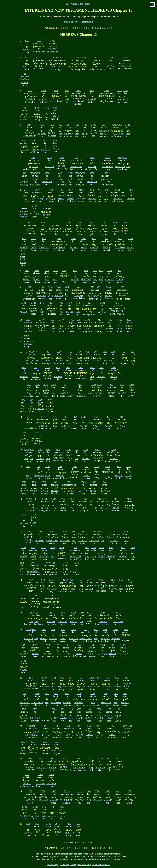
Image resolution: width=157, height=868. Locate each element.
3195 (97, 449)
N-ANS (41, 328)
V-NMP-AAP (125, 66)
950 (122, 287)
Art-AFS (74, 247)
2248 (51, 190)
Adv (51, 67)
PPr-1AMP (51, 199)
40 (117, 791)
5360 (39, 41)
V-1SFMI (40, 783)
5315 (72, 320)
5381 (38, 58)
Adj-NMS (29, 133)
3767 (48, 466)
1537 (53, 320)
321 (86, 629)
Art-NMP (103, 312)
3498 (105, 629)
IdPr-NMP (111, 66)
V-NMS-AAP (86, 638)
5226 (83, 532)
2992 (132, 384)
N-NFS (39, 49)
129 (79, 352)
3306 (53, 41)
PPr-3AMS (65, 426)
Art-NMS (42, 134)
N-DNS (55, 116)
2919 (35, 141)
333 (59, 238)
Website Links (116, 857)
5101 (131, 190)
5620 (26, 190)
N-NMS (52, 133)
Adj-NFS (104, 134)
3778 (78, 58)
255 (47, 563)
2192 (28, 320)
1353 (29, 384)
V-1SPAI (51, 621)
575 (44, 807)
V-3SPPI (47, 361)
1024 (33, 742)
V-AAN (72, 329)
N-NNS (79, 361)
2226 (59, 352)
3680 (121, 417)
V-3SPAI (34, 491)
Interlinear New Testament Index (78, 22)
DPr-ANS (111, 556)
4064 (78, 287)
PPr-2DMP (104, 232)
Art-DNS (83, 491)
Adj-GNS (101, 393)
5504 (47, 270)
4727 (33, 563)
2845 (94, 125)
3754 (81, 580)
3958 (50, 400)
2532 (125, 90)
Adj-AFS (89, 589)
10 (93, 28)
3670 (69, 482)
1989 (45, 742)
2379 (41, 320)
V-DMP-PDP (52, 540)
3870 (51, 612)
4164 (42, 287)
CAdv (89, 621)
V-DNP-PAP (107, 166)
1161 (120, 125)
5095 (64, 759)
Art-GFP (23, 556)
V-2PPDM (59, 67)
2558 (107, 90)
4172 (69, 449)
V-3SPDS (27, 783)
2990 (97, 58)
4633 (129, 320)
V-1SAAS (60, 182)
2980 (92, 223)
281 (118, 709)
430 (69, 726)
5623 (89, 303)
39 (124, 352)
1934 (114, 449)
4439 (41, 400)
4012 (87, 352)
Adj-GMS (107, 475)
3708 (40, 774)
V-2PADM (30, 800)
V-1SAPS (103, 621)
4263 (35, 645)
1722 (47, 108)
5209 (44, 678)
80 (57, 726)
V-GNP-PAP (69, 491)
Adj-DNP (68, 134)
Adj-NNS (92, 296)
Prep (70, 67)
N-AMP (25, 82)
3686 (94, 482)
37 (65, 384)
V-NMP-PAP (37, 117)
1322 (29, 287)
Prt (29, 425)
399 (60, 466)
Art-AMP (109, 279)
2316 (55, 141)
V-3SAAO (31, 686)
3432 (24, 141)
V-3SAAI (50, 409)
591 (75, 547)
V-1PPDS (43, 426)
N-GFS (38, 66)
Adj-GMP (105, 638)
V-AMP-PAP (37, 199)
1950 (59, 58)
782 (30, 791)
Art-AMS (115, 232)
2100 (129, 499)
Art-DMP (40, 540)
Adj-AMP (43, 799)
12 (103, 28)
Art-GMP (43, 99)
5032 (89, 612)
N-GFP (33, 556)
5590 (33, 547)
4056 (31, 612)
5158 (62, 157)
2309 (35, 596)
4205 (114, 125)
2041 (71, 678)
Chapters (75, 4)
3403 (30, 90)
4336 (31, 580)
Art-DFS (120, 329)
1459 (106, 173)
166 (92, 645)
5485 (108, 287)
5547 (37, 270)
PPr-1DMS (81, 199)
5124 (111, 547)
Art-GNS (91, 393)
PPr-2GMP (68, 232)
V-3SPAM (53, 49)
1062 (52, 125)
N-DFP (29, 296)
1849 (99, 320)
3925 (114, 367)
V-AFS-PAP (97, 458)
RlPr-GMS (100, 767)
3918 (107, 157)
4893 (101, 580)
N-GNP (59, 361)
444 (47, 206)
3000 (26, 335)
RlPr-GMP (44, 247)
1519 (101, 270)
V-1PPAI (28, 329)
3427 (35, 206)
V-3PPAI (88, 329)
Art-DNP (92, 166)
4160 (123, 547)
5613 (67, 90)
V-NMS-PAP (37, 702)
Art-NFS (27, 50)
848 (25, 433)
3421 (30, 223)
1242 (79, 645)
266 (96, 352)
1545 (84, 238)
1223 (72, 58)
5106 (29, 417)
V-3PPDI (129, 800)
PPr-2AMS (47, 181)
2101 (79, 693)
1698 (81, 190)
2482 (62, 807)
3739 (44, 238)
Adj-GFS (92, 654)
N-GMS (34, 247)
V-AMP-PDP (66, 800)
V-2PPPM (78, 295)
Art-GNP (24, 654)
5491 (55, 482)
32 (25, 73)
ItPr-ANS (131, 198)
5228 (126, 532)
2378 (75, 466)
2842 (63, 499)
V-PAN (61, 198)
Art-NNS (70, 361)
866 (33, 157)
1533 (47, 352)
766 (107, 238)
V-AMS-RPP (79, 767)
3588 (27, 41)
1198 (56, 90)
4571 (47, 173)
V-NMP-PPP (76, 166)
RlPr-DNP (69, 312)
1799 (93, 693)
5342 (37, 433)
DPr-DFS (78, 67)
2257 (52, 580)
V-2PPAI (30, 767)
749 (36, 367)
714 (76, 157)
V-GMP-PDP (55, 232)
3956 (68, 125)
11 (98, 28)
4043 (117, 303)
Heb (118, 718)
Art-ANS (96, 687)
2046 (24, 173)
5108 (99, 499)
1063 (84, 58)
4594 (64, 270)
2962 (70, 190)
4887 (78, 90)
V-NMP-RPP (78, 99)
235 (77, 449)
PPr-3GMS (25, 442)
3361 (53, 58)
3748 (80, 223)
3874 (112, 726)
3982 (29, 532)
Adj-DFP (41, 295)
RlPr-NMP (80, 232)
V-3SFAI (35, 149)
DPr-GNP (48, 376)
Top (152, 5)
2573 (23, 596)
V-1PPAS (60, 475)
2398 (99, 384)
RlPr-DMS (35, 718)
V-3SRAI (24, 182)
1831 (43, 417)
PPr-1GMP (52, 589)
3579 (125, 58)
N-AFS (84, 247)
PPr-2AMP (44, 687)
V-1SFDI (118, 198)
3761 (71, 173)
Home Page (53, 864)
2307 (127, 678)
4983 (55, 108)
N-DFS (108, 295)
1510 (37, 108)
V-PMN (52, 605)
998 (92, 190)
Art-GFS (27, 67)
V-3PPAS (123, 556)
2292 (38, 190)
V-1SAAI (45, 751)
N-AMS (125, 231)
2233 (55, 223)
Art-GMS (24, 247)
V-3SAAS (65, 393)
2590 (44, 482)
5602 (48, 449)
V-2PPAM (30, 231)
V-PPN (122, 296)
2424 (27, 270)
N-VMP (57, 735)
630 (79, 759)
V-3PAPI (89, 312)
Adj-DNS (62, 687)
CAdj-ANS (118, 767)
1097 (30, 759)
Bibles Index (84, 864)
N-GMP (56, 99)
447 (60, 173)
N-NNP (68, 376)
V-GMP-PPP (107, 99)
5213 (104, 223)
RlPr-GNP (29, 361)
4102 (23, 254)
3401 (120, 238)
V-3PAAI (97, 67)
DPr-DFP (99, 508)
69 (114, 532)
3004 (61, 190)
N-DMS (129, 475)
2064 (27, 774)
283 (104, 125)
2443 (53, 384)
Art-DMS (119, 475)
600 (103, 612)
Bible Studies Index (101, 864)
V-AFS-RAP (58, 458)
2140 (45, 499)
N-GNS (112, 393)
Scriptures (87, 4)
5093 (29, 125)
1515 (63, 629)
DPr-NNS (24, 491)
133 (86, 466)
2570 (92, 287)
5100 (111, 58)
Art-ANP (113, 361)
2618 (81, 367)
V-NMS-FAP (76, 556)
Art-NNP (58, 376)
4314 (55, 417)
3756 (32, 173)
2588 (34, 303)
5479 (101, 547)
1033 (51, 303)
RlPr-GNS (61, 329)
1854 (92, 367)
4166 (126, 629)
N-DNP (51, 311)
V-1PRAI (65, 589)
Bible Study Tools (68, 864)
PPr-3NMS (120, 166)
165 (120, 270)
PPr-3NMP (25, 117)
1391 (63, 709)
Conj (85, 67)
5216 (68, 223)
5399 (118, 190)
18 (81, 678)
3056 (125, 223)
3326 (94, 547)
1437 (109, 759)
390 (52, 596)
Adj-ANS (79, 702)
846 (25, 108)
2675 (31, 678)
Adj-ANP (124, 361)
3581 (59, 287)
